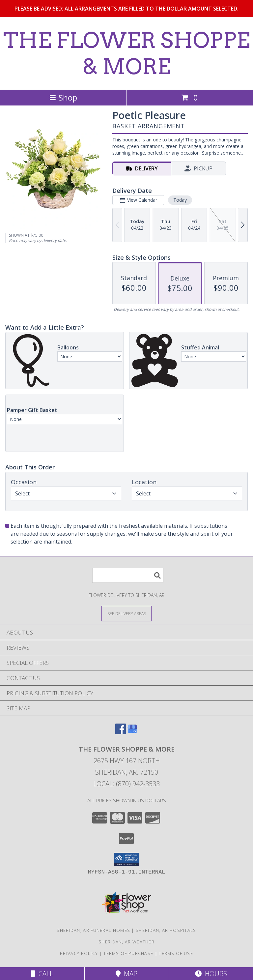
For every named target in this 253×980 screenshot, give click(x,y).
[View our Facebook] (121, 732)
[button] (127, 859)
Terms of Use (176, 953)
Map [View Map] (126, 974)
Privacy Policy (79, 953)
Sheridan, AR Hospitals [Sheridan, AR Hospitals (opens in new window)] (166, 930)
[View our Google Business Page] (132, 732)
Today (180, 200)
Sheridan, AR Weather (126, 942)
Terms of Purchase (128, 953)
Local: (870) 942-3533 (126, 784)
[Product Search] (128, 575)
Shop (63, 97)
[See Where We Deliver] (126, 613)
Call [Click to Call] (42, 974)
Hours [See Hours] (211, 974)
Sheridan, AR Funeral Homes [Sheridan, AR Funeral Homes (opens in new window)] (93, 930)
